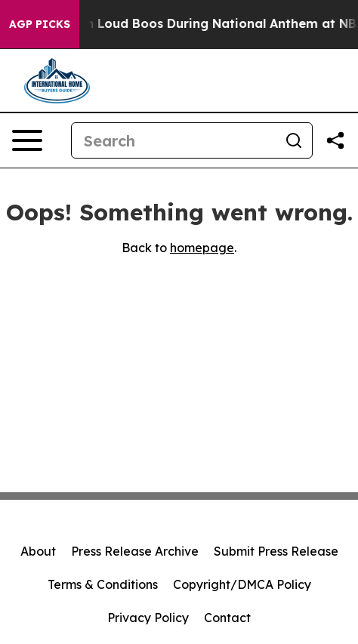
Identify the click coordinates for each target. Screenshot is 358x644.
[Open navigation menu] (27, 140)
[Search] (174, 140)
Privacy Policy (148, 618)
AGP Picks (40, 24)
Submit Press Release (276, 551)
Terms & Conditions (103, 584)
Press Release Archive (135, 551)
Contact (227, 618)
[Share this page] (335, 140)
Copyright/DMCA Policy (242, 584)
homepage (202, 248)
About (38, 551)
